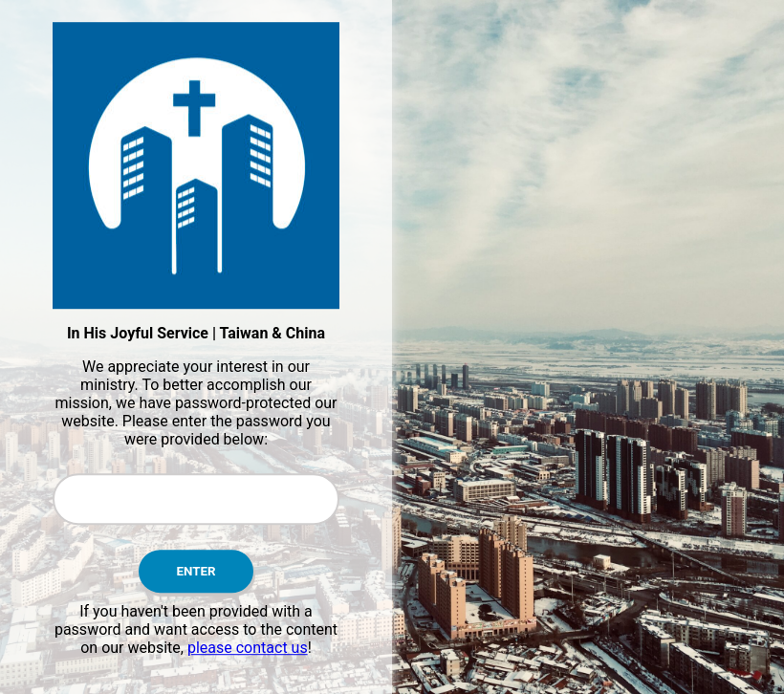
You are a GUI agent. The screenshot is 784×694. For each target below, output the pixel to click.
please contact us (248, 648)
